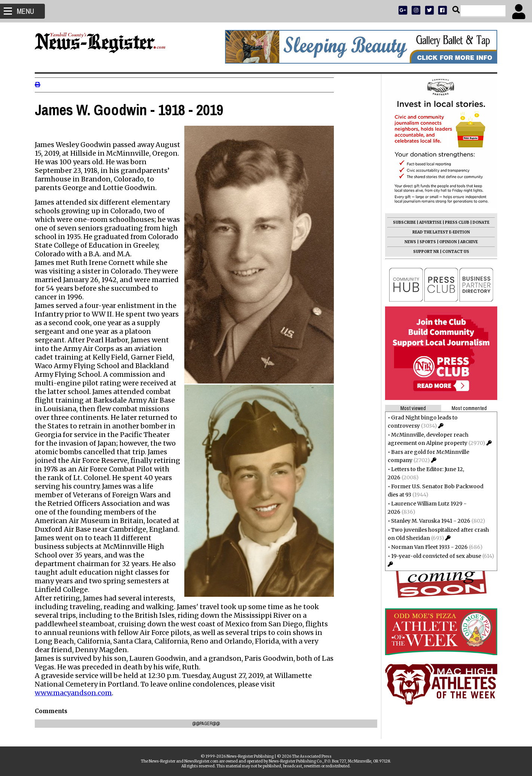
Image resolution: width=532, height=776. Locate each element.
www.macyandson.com (77, 693)
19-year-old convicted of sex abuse (433, 556)
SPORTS (425, 242)
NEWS (407, 242)
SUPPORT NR (423, 252)
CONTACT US (453, 252)
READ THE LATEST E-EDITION (438, 232)
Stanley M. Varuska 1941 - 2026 (428, 521)
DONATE (478, 222)
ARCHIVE (466, 242)
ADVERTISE (427, 222)
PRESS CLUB (454, 222)
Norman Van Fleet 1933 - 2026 (426, 547)
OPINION (445, 242)
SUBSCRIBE (401, 222)
